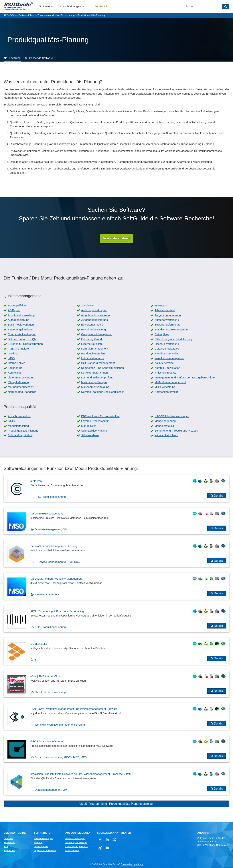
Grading (13, 354)
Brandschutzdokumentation (171, 330)
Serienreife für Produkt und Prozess (176, 431)
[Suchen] (226, 6)
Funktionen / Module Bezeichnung (56, 15)
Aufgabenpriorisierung (95, 320)
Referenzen (9, 843)
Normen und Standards (22, 392)
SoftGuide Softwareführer (21, 15)
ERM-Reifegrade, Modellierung (173, 339)
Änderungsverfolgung (94, 310)
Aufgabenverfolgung (167, 320)
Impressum (9, 851)
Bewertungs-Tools (92, 325)
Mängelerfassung (18, 382)
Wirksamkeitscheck (166, 435)
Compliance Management (97, 334)
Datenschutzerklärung (132, 864)
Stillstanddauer (90, 435)
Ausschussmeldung (20, 416)
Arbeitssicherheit (165, 310)
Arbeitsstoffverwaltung (21, 315)
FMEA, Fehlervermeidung (50, 692)
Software (45, 6)
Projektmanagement (47, 595)
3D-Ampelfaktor (17, 306)
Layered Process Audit (95, 421)
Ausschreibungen (70, 6)
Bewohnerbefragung (93, 330)
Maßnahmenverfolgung (95, 387)
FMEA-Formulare (18, 349)
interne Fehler (16, 363)
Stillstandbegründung (21, 435)
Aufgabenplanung (19, 320)
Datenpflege (162, 334)
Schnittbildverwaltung (94, 431)
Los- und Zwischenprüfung (97, 378)
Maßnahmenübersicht (21, 387)
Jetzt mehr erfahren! (116, 239)
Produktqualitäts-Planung (91, 15)
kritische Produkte (165, 373)
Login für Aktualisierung (46, 851)
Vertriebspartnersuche (76, 843)
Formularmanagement (95, 349)
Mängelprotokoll (164, 426)
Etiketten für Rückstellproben (25, 344)
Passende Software (41, 58)
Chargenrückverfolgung (22, 334)
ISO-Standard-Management (98, 363)
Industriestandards (92, 358)
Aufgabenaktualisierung (95, 315)
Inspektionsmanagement (169, 358)
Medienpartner (41, 847)
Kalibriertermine (164, 363)
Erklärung (15, 58)
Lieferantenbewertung (21, 378)
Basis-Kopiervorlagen (21, 325)
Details (218, 496)
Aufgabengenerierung (168, 315)
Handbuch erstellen (93, 354)
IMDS (11, 358)
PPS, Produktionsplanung (50, 497)
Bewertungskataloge (20, 330)
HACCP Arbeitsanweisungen (172, 416)
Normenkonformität (166, 392)
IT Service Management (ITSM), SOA (57, 562)
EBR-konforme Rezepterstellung (101, 416)
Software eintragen (43, 839)
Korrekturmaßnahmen (94, 373)
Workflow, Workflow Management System (60, 725)
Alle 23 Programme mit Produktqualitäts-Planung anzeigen (116, 804)
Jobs (6, 847)
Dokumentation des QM (22, 339)
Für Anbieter (102, 6)
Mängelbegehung (165, 421)
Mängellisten (89, 426)
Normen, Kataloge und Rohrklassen (103, 392)
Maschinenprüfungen (94, 382)
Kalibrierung (15, 368)
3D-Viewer (88, 306)
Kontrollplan (15, 373)
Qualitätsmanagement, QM (51, 529)
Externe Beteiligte (92, 344)
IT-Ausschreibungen (75, 839)
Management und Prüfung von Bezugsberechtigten (185, 378)
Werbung (38, 843)
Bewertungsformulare (168, 325)
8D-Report (161, 306)
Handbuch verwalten (167, 354)
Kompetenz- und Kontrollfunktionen (102, 368)
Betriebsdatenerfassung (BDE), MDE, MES (61, 757)
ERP (37, 660)
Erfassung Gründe (92, 339)
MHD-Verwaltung (165, 387)
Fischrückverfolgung (167, 344)
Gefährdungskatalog (167, 349)
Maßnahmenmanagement (170, 382)
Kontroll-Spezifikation (167, 368)
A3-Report (14, 310)
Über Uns (8, 839)
